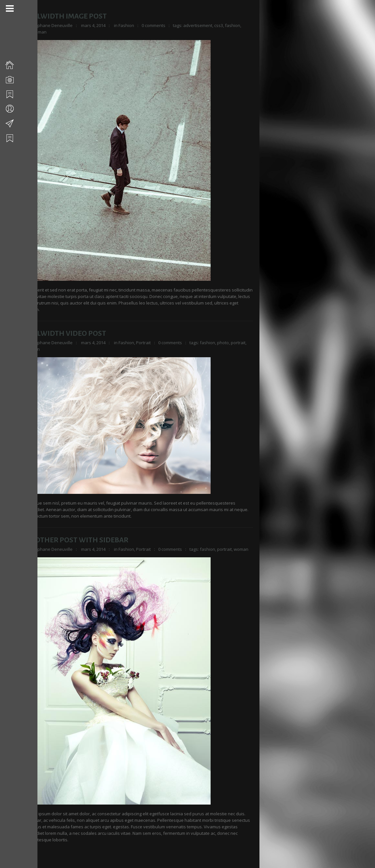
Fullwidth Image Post (67, 16)
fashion (234, 25)
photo (224, 343)
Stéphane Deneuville (53, 25)
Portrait (144, 343)
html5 (31, 32)
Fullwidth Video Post (67, 333)
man (43, 32)
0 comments (154, 25)
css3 (220, 25)
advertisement (199, 25)
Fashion (127, 25)
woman (33, 349)
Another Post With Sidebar (78, 540)
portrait (239, 343)
